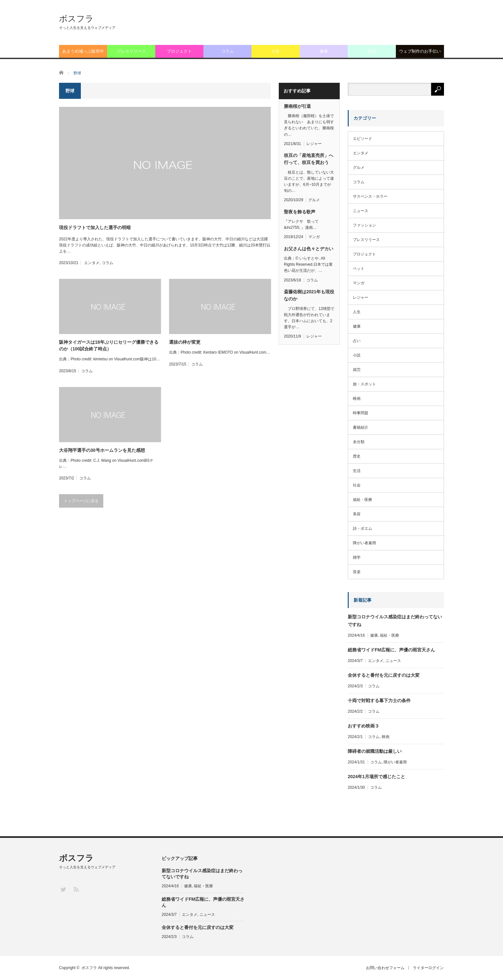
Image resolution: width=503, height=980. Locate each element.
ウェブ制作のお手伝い (420, 51)
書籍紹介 (361, 427)
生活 (372, 51)
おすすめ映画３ (363, 726)
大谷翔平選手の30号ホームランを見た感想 (102, 450)
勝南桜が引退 (297, 106)
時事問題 (361, 413)
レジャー (314, 144)
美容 (357, 514)
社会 (357, 485)
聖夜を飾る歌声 (300, 212)
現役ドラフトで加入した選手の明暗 (95, 228)
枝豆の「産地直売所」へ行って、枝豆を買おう (309, 159)
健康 (324, 51)
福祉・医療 (362, 500)
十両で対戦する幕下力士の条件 (379, 701)
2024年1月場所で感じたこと (376, 777)
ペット (359, 269)
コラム (228, 51)
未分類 (359, 442)
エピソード (362, 139)
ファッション (364, 225)
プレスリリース (131, 51)
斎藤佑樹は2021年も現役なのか (309, 295)
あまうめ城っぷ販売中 (83, 51)
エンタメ (92, 263)
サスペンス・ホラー (370, 196)
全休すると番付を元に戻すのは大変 (384, 675)
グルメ (314, 200)
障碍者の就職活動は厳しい (375, 751)
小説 (357, 355)
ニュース (361, 211)
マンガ (314, 237)
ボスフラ (76, 19)
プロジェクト (179, 51)
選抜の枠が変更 (185, 342)
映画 (357, 399)
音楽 (357, 572)
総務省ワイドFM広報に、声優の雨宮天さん (391, 650)
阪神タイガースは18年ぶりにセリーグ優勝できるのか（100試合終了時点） (109, 345)
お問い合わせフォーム (384, 968)
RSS (76, 889)
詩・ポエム (362, 529)
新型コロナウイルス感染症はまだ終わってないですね (395, 621)
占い (357, 341)
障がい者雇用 (364, 543)
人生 (276, 51)
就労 (357, 370)
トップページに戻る (81, 501)
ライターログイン (429, 968)
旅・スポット (364, 384)
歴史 (357, 456)
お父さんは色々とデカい (309, 249)
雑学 (357, 557)
